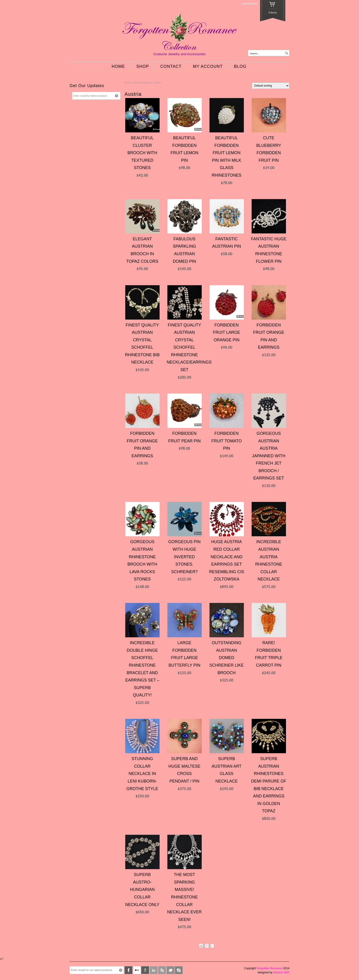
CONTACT (171, 66)
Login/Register (249, 3)
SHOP (143, 66)
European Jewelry (142, 82)
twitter (171, 970)
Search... (255, 53)
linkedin (154, 970)
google (145, 970)
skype (179, 970)
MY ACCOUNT (208, 66)
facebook (128, 970)
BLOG (240, 66)
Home (128, 82)
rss (162, 970)
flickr (137, 970)
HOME (118, 66)
